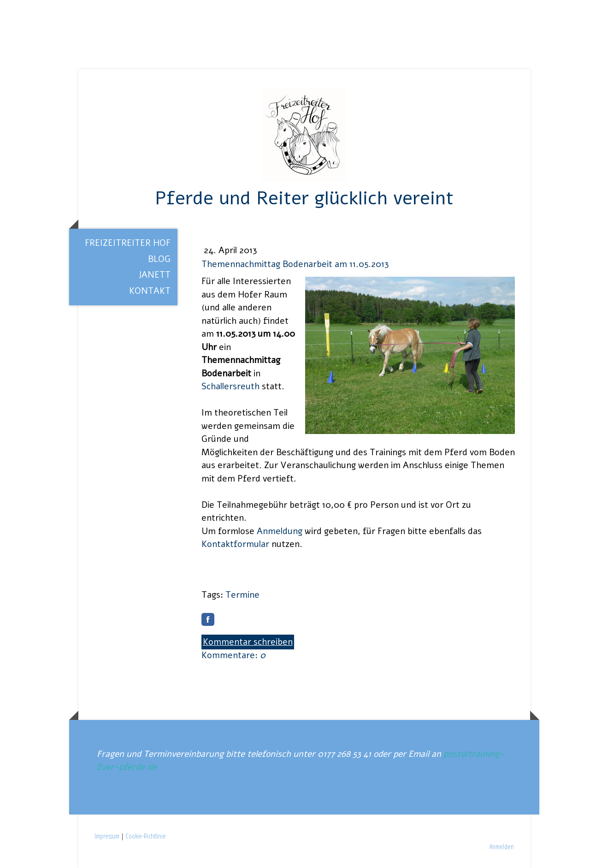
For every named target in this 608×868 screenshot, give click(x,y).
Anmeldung (280, 531)
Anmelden (502, 846)
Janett (155, 275)
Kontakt (150, 291)
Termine (242, 595)
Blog (159, 259)
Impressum (107, 836)
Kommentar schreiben (248, 642)
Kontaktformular (235, 544)
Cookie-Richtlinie (146, 836)
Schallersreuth (230, 386)
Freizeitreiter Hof (128, 243)
